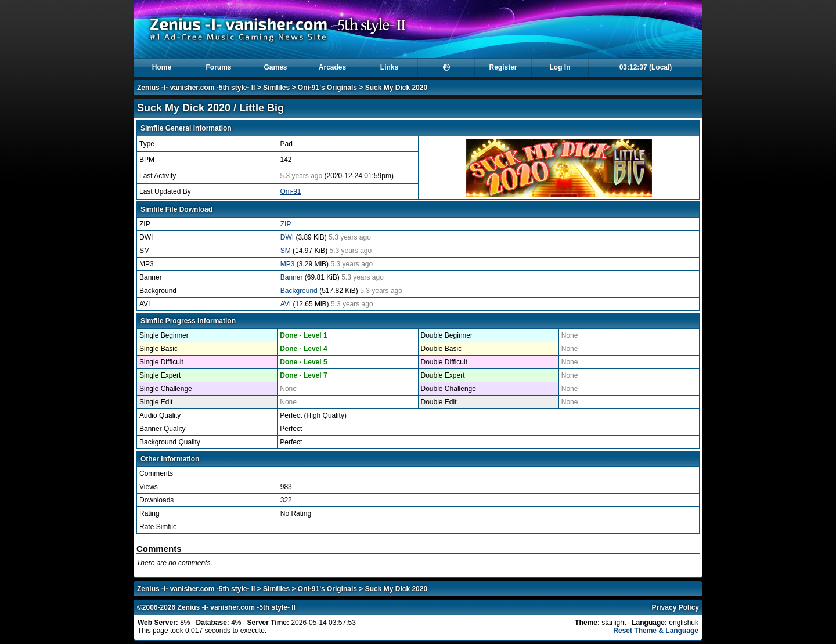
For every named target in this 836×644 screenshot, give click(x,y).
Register (503, 67)
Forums (218, 67)
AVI (287, 304)
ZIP (286, 224)
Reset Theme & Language (656, 631)
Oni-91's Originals (327, 88)
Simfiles (276, 88)
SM (287, 251)
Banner (293, 277)
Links (389, 67)
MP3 (289, 264)
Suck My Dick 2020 (396, 88)
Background (300, 291)
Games (275, 67)
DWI (288, 237)
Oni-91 (291, 191)
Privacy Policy (675, 607)
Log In (560, 67)
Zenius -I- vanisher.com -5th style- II (196, 88)
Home (162, 67)
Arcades (332, 67)
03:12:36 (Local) (646, 67)
